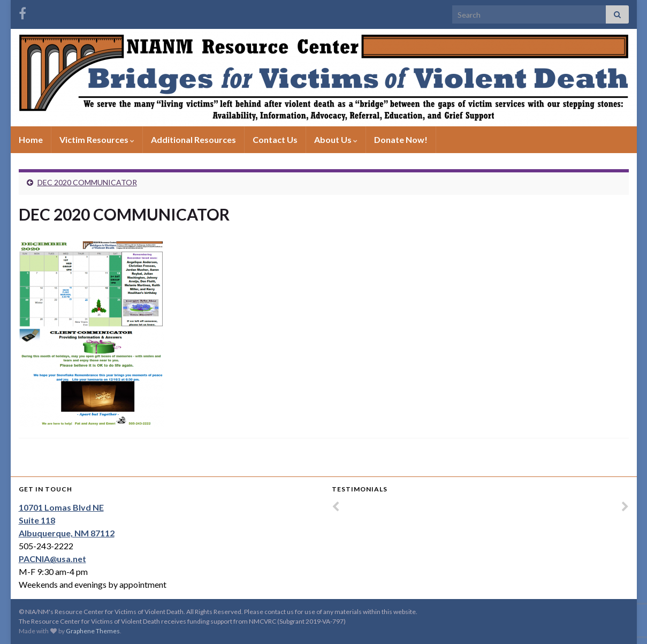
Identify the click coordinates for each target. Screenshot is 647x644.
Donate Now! (401, 139)
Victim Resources (97, 139)
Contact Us (275, 139)
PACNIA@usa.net (52, 559)
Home (31, 139)
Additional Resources (193, 139)
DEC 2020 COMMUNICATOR (87, 182)
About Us (336, 139)
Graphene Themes (93, 631)
